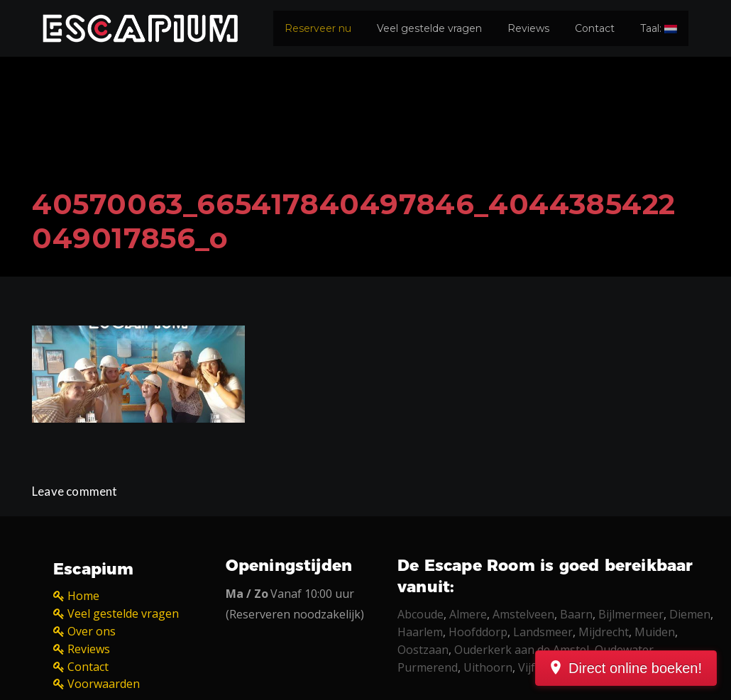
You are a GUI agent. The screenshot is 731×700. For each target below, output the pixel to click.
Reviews (528, 28)
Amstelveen (523, 614)
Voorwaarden (104, 684)
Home (83, 596)
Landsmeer (543, 632)
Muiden (655, 632)
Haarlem (420, 632)
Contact (595, 28)
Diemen (690, 614)
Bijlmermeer (631, 614)
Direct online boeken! (635, 668)
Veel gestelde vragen (429, 28)
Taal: (659, 28)
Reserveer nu (318, 28)
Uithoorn (488, 667)
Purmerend (428, 667)
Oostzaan (423, 650)
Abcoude (421, 614)
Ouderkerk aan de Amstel (522, 650)
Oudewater (624, 650)
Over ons (92, 631)
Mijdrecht (604, 632)
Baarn (576, 614)
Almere (468, 614)
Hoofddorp (478, 632)
